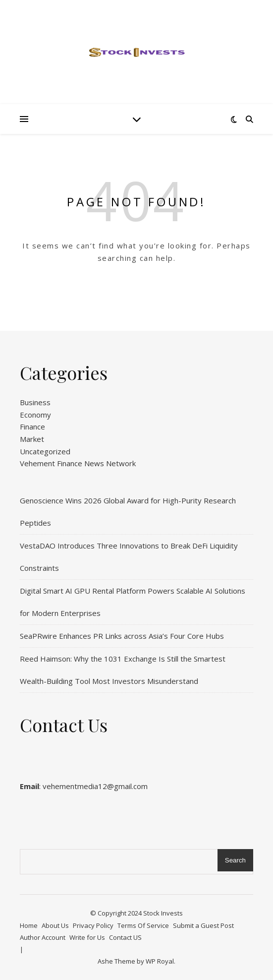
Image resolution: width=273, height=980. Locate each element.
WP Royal (160, 961)
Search (235, 860)
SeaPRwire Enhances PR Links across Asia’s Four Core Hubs (122, 636)
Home (29, 925)
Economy (35, 415)
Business (35, 402)
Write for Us (87, 937)
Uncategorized (45, 451)
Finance (32, 427)
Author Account (43, 937)
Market (32, 439)
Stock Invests (163, 913)
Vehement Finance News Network (78, 463)
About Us (55, 925)
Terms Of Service (143, 925)
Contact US (125, 937)
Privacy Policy (93, 925)
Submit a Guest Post (203, 925)
